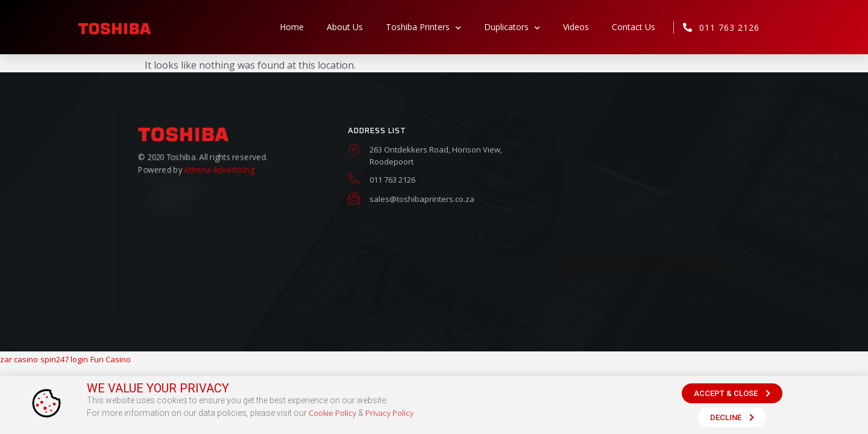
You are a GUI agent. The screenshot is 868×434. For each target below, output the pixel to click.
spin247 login (64, 359)
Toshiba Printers (423, 27)
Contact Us (634, 27)
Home (292, 27)
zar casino (19, 359)
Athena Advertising (219, 168)
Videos (576, 27)
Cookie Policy (332, 413)
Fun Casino (111, 359)
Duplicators (512, 27)
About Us (345, 27)
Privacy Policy (389, 413)
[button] (732, 393)
